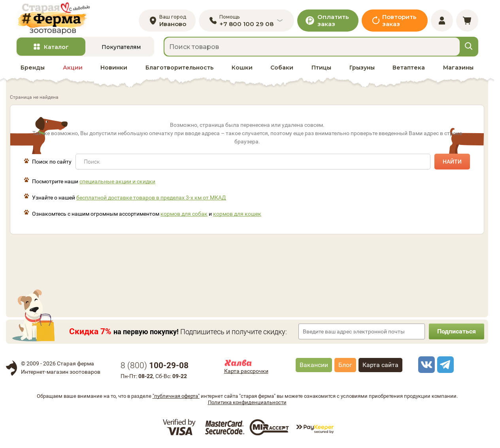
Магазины (458, 68)
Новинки (114, 68)
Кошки (242, 68)
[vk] (425, 365)
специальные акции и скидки (117, 181)
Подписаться (457, 331)
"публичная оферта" (176, 396)
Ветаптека (409, 68)
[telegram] (444, 365)
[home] (53, 18)
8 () (155, 365)
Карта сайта (380, 365)
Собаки (282, 68)
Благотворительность (179, 68)
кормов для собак (184, 214)
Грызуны (362, 68)
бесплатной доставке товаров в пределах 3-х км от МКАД (151, 198)
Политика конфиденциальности (247, 402)
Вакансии (314, 365)
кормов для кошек (237, 214)
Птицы (321, 68)
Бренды (33, 68)
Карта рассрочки (246, 371)
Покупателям (121, 47)
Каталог (56, 47)
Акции (73, 68)
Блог (345, 365)
